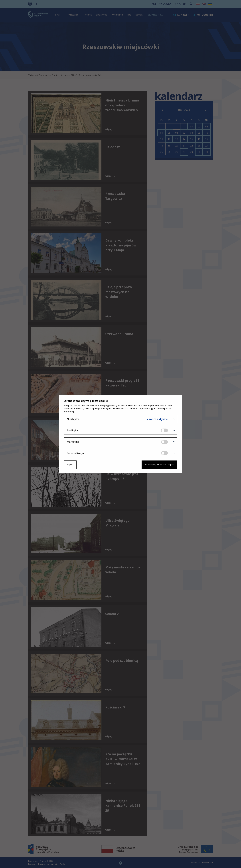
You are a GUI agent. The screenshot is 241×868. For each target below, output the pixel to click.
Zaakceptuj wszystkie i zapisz (159, 465)
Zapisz (70, 465)
